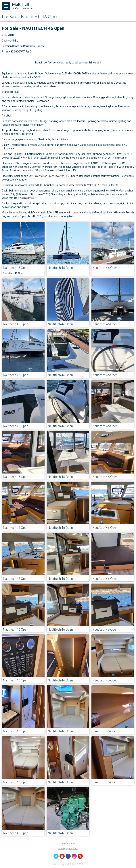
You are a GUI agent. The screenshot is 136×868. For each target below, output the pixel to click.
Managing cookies (68, 848)
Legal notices (68, 843)
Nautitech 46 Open (16, 268)
